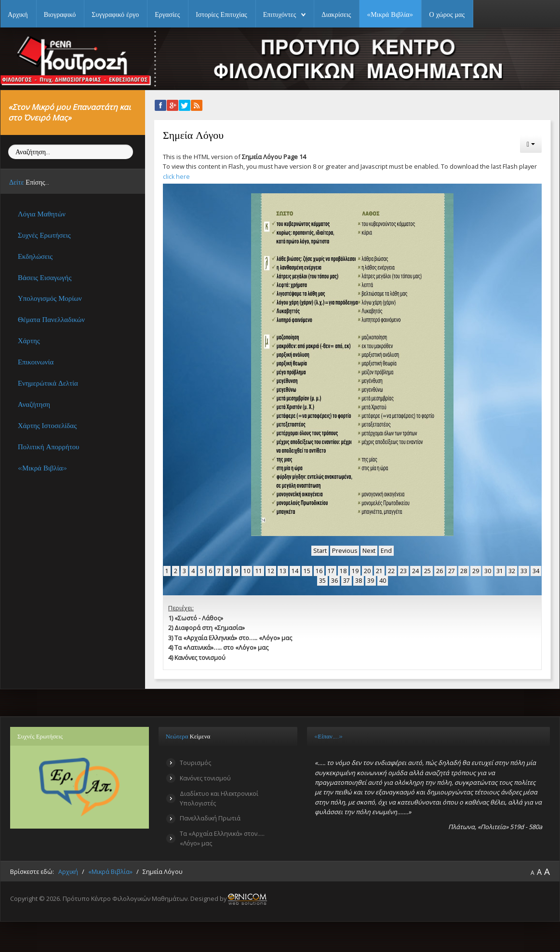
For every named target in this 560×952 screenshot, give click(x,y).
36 (334, 580)
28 (464, 570)
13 (283, 570)
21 (379, 570)
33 (524, 570)
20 (367, 570)
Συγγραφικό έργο (115, 14)
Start (320, 550)
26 (440, 570)
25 (427, 570)
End (387, 550)
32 (512, 570)
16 (319, 570)
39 (371, 580)
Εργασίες (167, 14)
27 (452, 570)
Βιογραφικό (60, 14)
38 (359, 580)
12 (271, 570)
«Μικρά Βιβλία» (390, 14)
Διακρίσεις (336, 14)
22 (391, 570)
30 (488, 570)
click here (177, 176)
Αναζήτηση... (8, 145)
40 (383, 580)
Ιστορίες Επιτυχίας (221, 14)
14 (295, 570)
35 (322, 580)
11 (259, 570)
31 (500, 570)
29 (476, 570)
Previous (344, 550)
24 (415, 570)
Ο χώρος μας (447, 14)
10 (247, 570)
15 (307, 570)
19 (355, 570)
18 (343, 570)
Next (369, 550)
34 (536, 570)
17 (331, 570)
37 (347, 580)
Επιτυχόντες (280, 14)
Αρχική (18, 14)
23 (403, 570)
